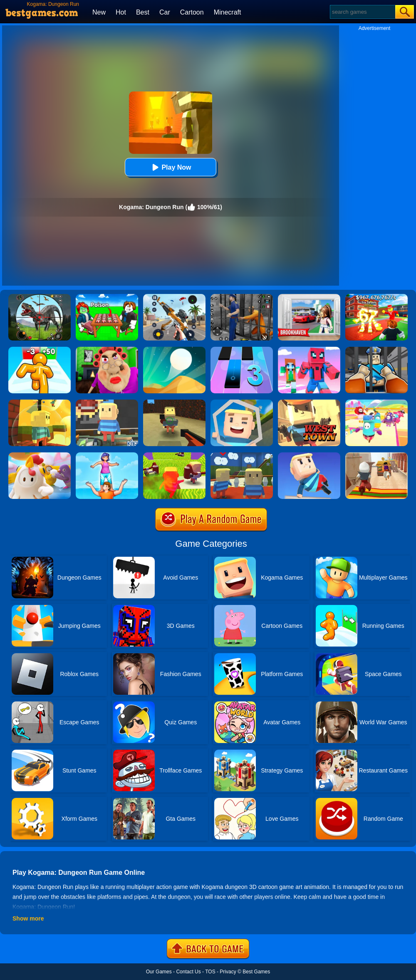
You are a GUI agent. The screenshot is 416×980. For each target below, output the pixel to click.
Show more (28, 918)
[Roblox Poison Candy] (107, 297)
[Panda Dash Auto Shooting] (174, 297)
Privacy (228, 972)
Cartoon (192, 12)
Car (165, 12)
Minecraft (228, 12)
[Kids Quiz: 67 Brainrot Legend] (376, 297)
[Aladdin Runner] (376, 455)
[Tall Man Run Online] (40, 350)
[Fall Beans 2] (376, 402)
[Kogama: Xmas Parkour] (174, 455)
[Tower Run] (107, 455)
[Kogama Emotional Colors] (107, 402)
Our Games (159, 972)
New (99, 12)
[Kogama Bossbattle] (174, 402)
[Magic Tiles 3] (242, 350)
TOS (210, 972)
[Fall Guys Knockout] (40, 455)
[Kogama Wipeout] (309, 455)
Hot (121, 12)
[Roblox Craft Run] (309, 350)
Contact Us (188, 972)
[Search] (362, 12)
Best (143, 12)
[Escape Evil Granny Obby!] (107, 350)
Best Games (256, 972)
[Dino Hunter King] (40, 297)
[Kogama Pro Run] (242, 402)
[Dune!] (174, 350)
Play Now (170, 167)
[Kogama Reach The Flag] (40, 402)
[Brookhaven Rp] (309, 297)
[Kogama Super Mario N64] (242, 455)
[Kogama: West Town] (309, 402)
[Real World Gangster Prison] (242, 297)
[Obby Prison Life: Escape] (376, 350)
